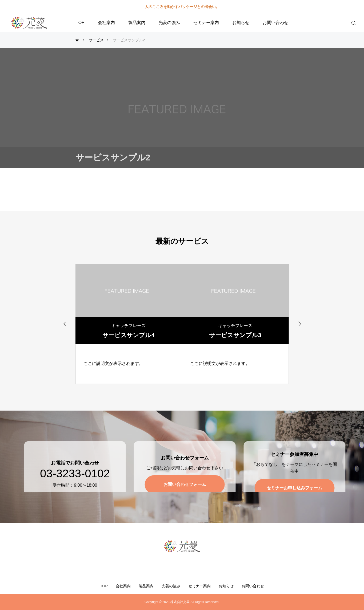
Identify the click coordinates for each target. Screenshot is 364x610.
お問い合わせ (275, 23)
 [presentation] (65, 324)
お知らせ (241, 23)
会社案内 (106, 23)
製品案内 (137, 23)
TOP (80, 23)
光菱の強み (169, 23)
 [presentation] (299, 324)
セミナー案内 (206, 23)
